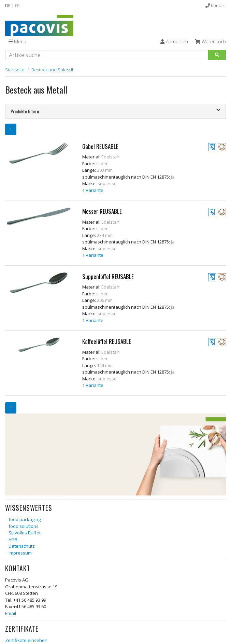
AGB (13, 540)
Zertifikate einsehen (26, 640)
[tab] (115, 111)
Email (11, 613)
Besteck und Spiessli (52, 70)
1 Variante (93, 190)
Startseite (15, 70)
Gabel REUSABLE (100, 146)
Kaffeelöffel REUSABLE (107, 341)
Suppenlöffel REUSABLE (108, 276)
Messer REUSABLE (102, 211)
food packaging (25, 519)
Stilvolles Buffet (25, 533)
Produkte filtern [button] (115, 111)
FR (17, 5)
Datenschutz (22, 546)
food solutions (24, 526)
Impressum (20, 553)
